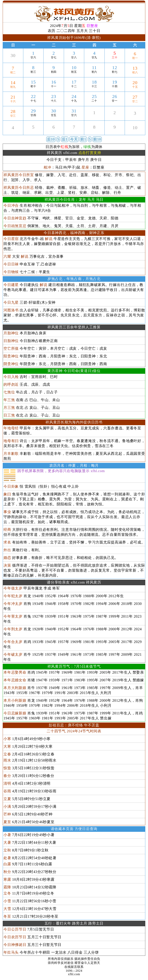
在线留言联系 (74, 967)
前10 (97, 139)
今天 (74, 139)
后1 (65, 139)
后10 (51, 139)
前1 (83, 139)
